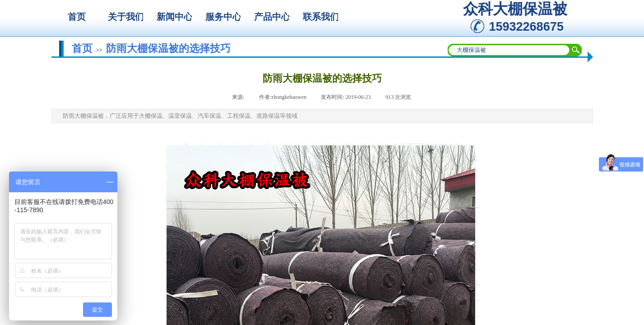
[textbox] (509, 50)
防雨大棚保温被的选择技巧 (168, 48)
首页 (82, 48)
